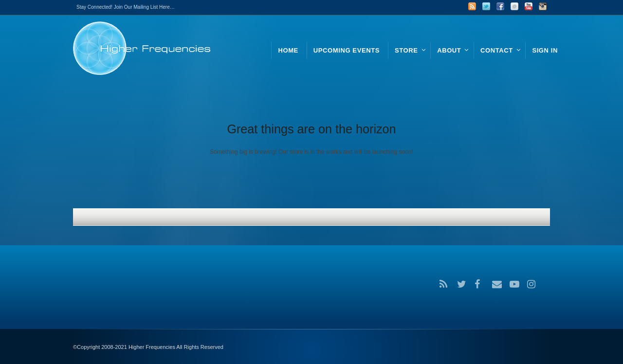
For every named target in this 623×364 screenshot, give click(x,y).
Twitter (486, 6)
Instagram (543, 6)
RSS (472, 6)
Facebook (500, 6)
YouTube (529, 6)
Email (514, 6)
